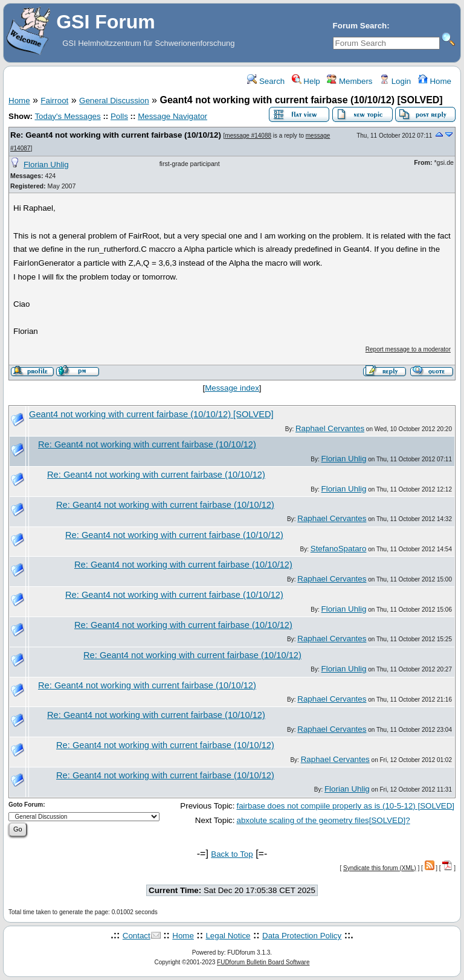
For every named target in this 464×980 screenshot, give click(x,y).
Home (435, 81)
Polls (119, 116)
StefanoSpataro (339, 549)
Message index (232, 388)
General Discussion (114, 101)
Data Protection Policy (302, 936)
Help (306, 81)
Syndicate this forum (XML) (380, 868)
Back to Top (232, 854)
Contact (137, 936)
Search (266, 81)
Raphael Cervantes (330, 428)
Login (395, 81)
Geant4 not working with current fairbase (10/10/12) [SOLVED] (151, 414)
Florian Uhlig (46, 165)
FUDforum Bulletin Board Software (263, 962)
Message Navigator (172, 116)
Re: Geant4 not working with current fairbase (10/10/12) (116, 135)
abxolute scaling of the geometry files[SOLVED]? (323, 820)
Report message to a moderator (408, 349)
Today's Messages (67, 116)
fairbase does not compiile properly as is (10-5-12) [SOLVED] (345, 806)
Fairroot (54, 101)
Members (350, 81)
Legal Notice (228, 936)
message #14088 (248, 136)
